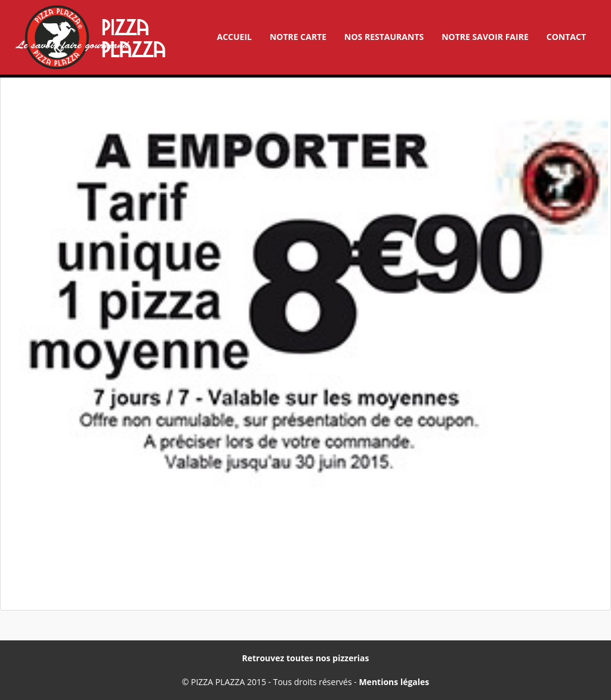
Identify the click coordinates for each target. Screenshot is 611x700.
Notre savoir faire (485, 37)
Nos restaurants (384, 37)
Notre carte (298, 37)
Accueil (234, 37)
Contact (566, 37)
